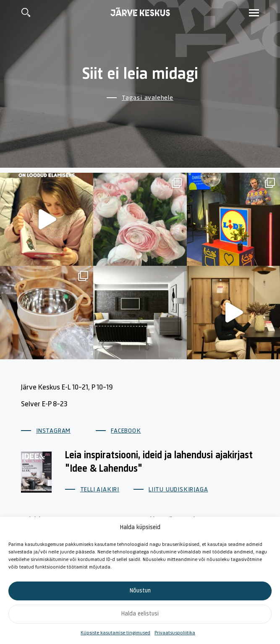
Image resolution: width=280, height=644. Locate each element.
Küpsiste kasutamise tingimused (115, 633)
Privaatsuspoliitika (175, 633)
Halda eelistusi (140, 614)
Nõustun (140, 591)
